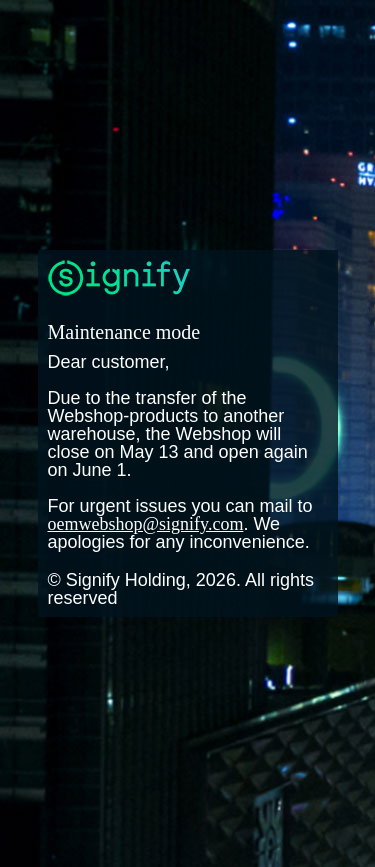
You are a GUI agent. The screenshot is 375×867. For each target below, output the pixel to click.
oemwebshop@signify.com (146, 524)
